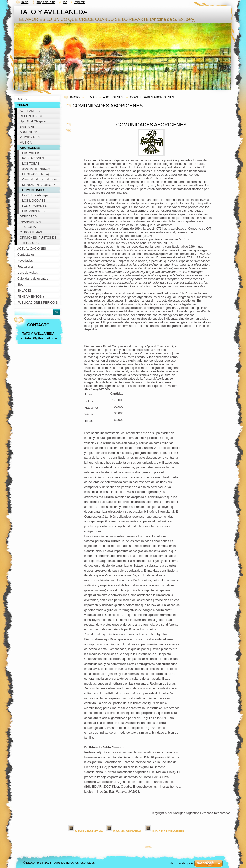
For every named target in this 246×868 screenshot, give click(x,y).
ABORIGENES (113, 97)
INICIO (75, 97)
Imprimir (80, 2)
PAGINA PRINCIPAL (128, 831)
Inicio (25, 2)
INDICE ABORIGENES (168, 831)
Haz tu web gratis (181, 863)
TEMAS (91, 97)
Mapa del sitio (46, 2)
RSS (65, 2)
